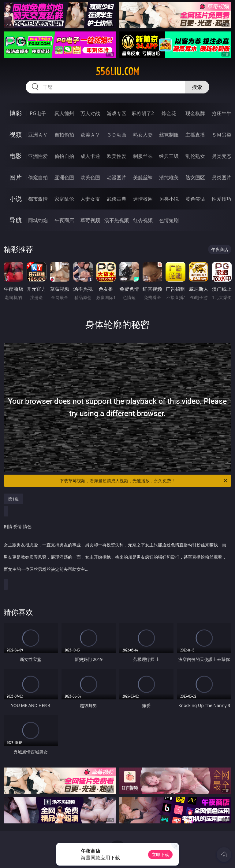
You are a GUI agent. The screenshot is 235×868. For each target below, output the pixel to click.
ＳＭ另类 (222, 135)
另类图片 (222, 177)
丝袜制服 (169, 135)
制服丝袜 (143, 156)
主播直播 (195, 135)
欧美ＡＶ (90, 135)
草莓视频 (90, 220)
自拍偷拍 (64, 135)
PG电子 (38, 113)
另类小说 (169, 199)
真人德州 (64, 113)
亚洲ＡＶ (38, 135)
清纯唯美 (169, 177)
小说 (16, 199)
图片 (16, 177)
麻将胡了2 (143, 113)
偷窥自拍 (38, 177)
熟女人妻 (143, 135)
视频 (16, 135)
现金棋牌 (195, 113)
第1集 (13, 499)
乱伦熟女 (195, 156)
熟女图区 (195, 177)
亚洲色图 (64, 177)
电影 (16, 156)
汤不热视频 (117, 220)
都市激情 (38, 199)
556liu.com (117, 71)
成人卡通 (90, 156)
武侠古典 (117, 199)
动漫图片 (117, 177)
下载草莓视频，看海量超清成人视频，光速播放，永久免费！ (144, 481)
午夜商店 (64, 220)
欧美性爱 (117, 156)
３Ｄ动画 (117, 135)
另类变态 (222, 156)
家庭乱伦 (64, 199)
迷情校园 (143, 199)
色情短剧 (169, 220)
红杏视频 (143, 220)
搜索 (197, 87)
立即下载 (160, 854)
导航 (16, 220)
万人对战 (90, 113)
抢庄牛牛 (222, 113)
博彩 (16, 113)
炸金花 (169, 113)
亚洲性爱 (38, 156)
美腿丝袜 (143, 177)
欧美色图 (90, 177)
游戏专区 (117, 113)
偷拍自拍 (64, 156)
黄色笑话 (195, 199)
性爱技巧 (222, 199)
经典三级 (169, 156)
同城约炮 (38, 220)
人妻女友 (90, 199)
